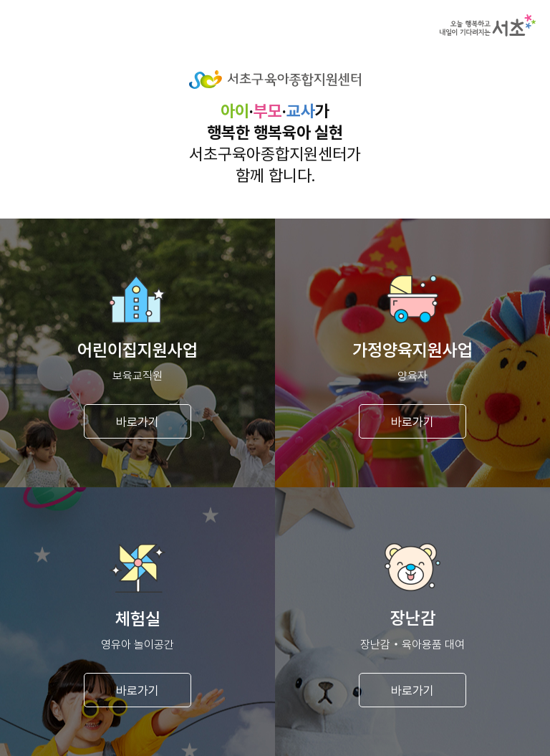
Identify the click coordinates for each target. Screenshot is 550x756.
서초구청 (488, 25)
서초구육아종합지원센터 (275, 80)
